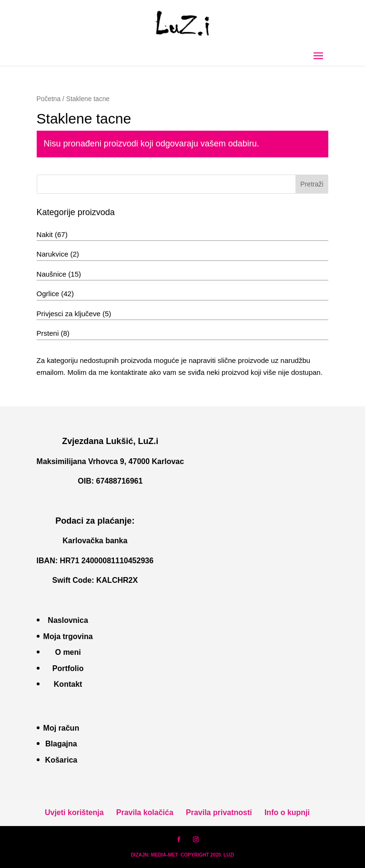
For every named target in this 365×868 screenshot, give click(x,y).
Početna (49, 99)
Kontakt (68, 684)
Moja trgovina (68, 636)
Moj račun (61, 728)
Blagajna (61, 744)
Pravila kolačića (145, 812)
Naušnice (52, 274)
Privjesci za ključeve (69, 314)
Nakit (45, 234)
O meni (68, 652)
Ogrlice (48, 294)
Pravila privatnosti (219, 812)
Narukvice (53, 254)
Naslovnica (68, 620)
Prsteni (48, 333)
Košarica (61, 760)
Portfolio (68, 668)
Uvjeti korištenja (74, 812)
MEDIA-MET (165, 855)
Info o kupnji (287, 812)
